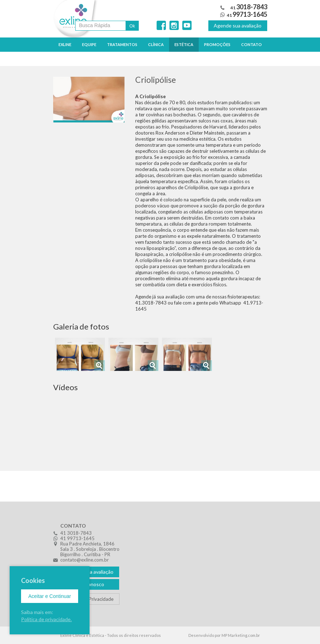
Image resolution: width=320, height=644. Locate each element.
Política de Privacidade (90, 599)
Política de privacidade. (46, 619)
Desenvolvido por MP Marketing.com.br (224, 635)
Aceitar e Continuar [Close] (50, 596)
